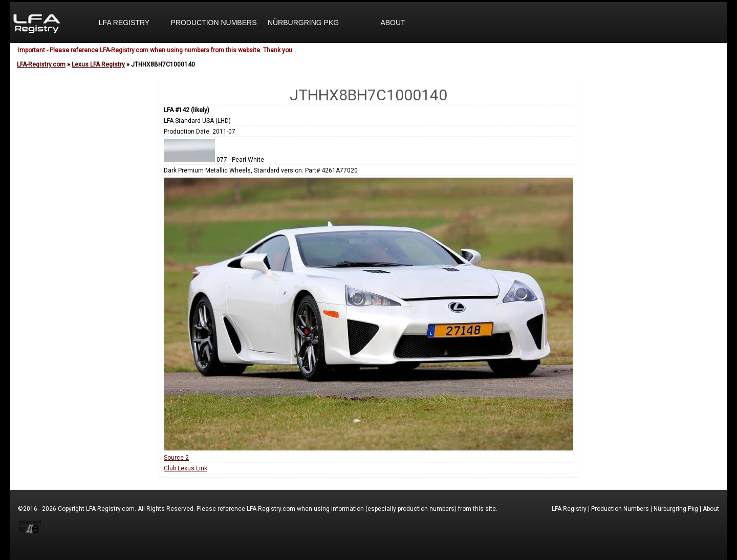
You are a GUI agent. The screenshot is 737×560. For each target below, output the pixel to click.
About (393, 23)
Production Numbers (213, 23)
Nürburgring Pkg (303, 23)
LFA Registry (124, 23)
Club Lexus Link (186, 468)
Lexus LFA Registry (98, 64)
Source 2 (176, 458)
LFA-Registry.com (41, 64)
